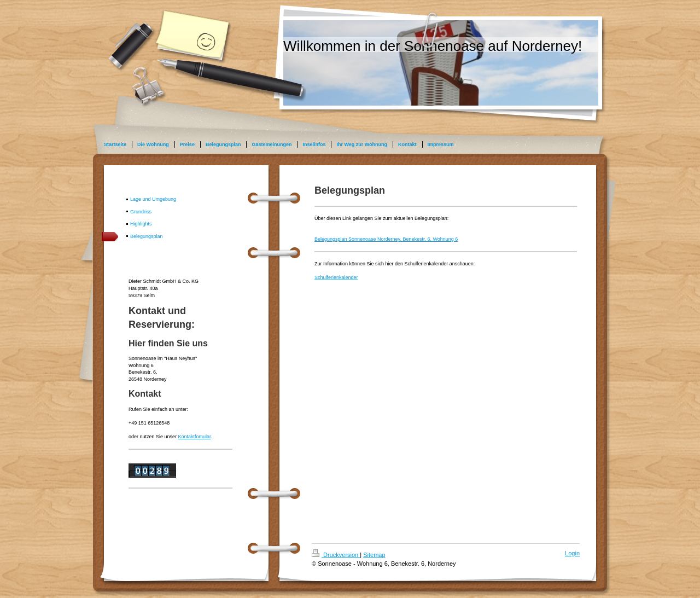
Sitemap (374, 555)
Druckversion (336, 555)
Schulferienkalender (336, 277)
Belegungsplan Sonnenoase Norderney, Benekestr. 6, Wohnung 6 (386, 239)
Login (572, 553)
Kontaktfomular (195, 437)
